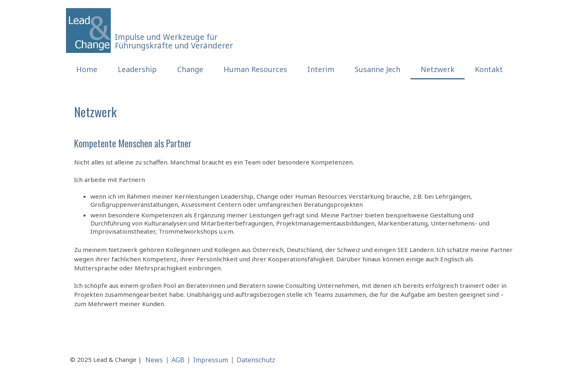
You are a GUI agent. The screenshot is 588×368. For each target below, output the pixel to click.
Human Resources (255, 69)
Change (190, 69)
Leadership (137, 69)
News (154, 360)
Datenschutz (256, 360)
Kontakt (489, 69)
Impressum (211, 360)
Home (87, 69)
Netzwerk (438, 69)
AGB (178, 360)
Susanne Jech (377, 69)
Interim (321, 69)
